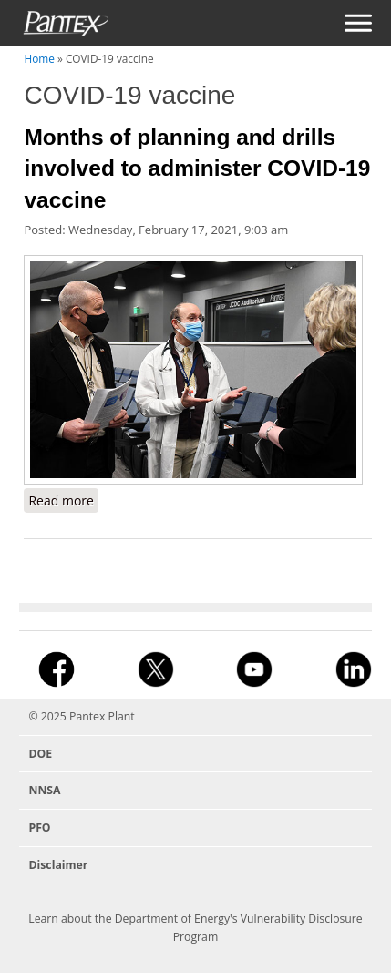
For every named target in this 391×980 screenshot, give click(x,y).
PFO (39, 827)
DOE (40, 754)
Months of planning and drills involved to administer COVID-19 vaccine (197, 168)
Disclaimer (58, 865)
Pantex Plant (102, 716)
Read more (63, 502)
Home (39, 58)
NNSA (44, 790)
